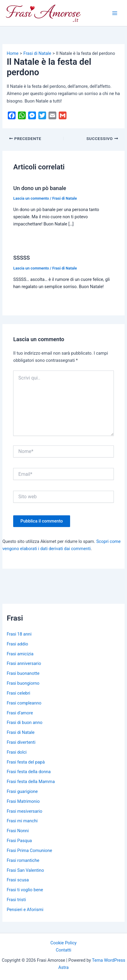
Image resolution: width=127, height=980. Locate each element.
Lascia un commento (31, 198)
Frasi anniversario (24, 663)
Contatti (63, 950)
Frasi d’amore (20, 713)
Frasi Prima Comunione (29, 850)
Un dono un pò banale (40, 188)
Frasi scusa (18, 880)
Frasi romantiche (23, 860)
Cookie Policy (63, 943)
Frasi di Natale (65, 198)
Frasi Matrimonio (23, 801)
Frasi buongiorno (23, 683)
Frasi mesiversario (24, 811)
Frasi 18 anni (19, 634)
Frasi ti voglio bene (25, 890)
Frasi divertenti (21, 742)
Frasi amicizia (20, 654)
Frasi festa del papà (26, 762)
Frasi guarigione (22, 791)
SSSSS (21, 258)
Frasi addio (17, 644)
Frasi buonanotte (23, 673)
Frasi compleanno (24, 703)
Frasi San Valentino (25, 870)
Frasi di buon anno (24, 722)
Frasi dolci (16, 752)
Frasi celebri (18, 693)
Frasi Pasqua (19, 841)
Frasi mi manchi (22, 821)
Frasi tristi (16, 900)
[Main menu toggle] (115, 13)
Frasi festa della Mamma (31, 782)
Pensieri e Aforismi (25, 910)
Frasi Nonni (18, 831)
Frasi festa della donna (29, 772)
